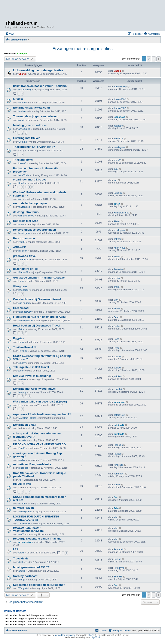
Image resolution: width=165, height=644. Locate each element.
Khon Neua (120, 248)
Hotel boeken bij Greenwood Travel (37, 326)
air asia (18, 99)
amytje (22, 571)
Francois (118, 445)
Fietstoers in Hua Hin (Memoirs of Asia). (40, 317)
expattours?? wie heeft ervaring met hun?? (42, 414)
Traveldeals (21, 558)
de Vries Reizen (23, 508)
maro (21, 224)
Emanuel (118, 549)
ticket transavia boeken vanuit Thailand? (40, 86)
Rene (116, 348)
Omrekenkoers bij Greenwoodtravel (37, 299)
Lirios (21, 281)
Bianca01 (23, 272)
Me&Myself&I (25, 511)
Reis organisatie (24, 238)
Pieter (117, 221)
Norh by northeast (25, 576)
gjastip (22, 120)
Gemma (23, 142)
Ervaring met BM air (26, 138)
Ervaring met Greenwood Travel (34, 389)
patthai (117, 239)
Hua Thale (24, 175)
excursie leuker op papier (30, 203)
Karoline (23, 183)
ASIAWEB (20, 247)
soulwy (22, 363)
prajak (117, 278)
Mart (116, 300)
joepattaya (119, 117)
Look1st (118, 389)
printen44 (119, 425)
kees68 (22, 163)
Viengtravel (21, 286)
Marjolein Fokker (27, 418)
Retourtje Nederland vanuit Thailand (37, 539)
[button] (159, 59)
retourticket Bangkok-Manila (32, 464)
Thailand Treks (23, 160)
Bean (116, 317)
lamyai (117, 484)
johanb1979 (25, 259)
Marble (22, 111)
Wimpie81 (24, 588)
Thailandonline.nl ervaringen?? (34, 147)
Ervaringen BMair (25, 425)
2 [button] (149, 59)
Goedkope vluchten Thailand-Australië (39, 278)
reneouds (23, 468)
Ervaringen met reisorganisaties (82, 49)
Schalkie (118, 193)
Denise (117, 559)
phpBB (91, 635)
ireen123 (118, 139)
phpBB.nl (95, 637)
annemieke (24, 129)
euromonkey (25, 89)
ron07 (21, 534)
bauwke (22, 440)
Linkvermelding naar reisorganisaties (38, 70)
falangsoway (25, 312)
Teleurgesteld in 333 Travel (31, 367)
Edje (116, 508)
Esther (117, 309)
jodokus (118, 376)
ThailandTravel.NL (25, 347)
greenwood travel (25, 256)
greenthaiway (26, 542)
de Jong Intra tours (26, 212)
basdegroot (120, 147)
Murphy (22, 392)
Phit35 (22, 242)
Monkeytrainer (26, 321)
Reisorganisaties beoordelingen (34, 230)
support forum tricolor (65, 635)
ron (115, 180)
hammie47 (119, 474)
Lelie (21, 405)
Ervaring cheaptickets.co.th (31, 108)
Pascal (117, 454)
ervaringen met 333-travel (30, 180)
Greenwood (21, 308)
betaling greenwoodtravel (30, 125)
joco (21, 371)
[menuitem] (10, 34)
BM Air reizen (22, 484)
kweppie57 (24, 290)
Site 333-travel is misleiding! (32, 376)
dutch (117, 204)
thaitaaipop (24, 207)
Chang (22, 74)
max (116, 169)
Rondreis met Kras (26, 221)
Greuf (21, 553)
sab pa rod (24, 303)
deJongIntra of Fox (26, 269)
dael (21, 562)
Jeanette (118, 126)
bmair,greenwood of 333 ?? (31, 567)
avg (20, 199)
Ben (116, 497)
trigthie (22, 460)
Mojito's (22, 379)
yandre (22, 103)
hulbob (22, 504)
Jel (20, 480)
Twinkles (23, 351)
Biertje (22, 580)
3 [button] (154, 59)
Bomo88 (118, 577)
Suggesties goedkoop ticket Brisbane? (39, 585)
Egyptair (19, 338)
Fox (16, 549)
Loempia (22, 54)
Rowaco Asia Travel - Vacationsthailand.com (28, 529)
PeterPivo (119, 568)
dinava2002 (120, 99)
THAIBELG (24, 523)
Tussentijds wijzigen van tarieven (35, 116)
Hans (21, 342)
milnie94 (23, 251)
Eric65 (22, 448)
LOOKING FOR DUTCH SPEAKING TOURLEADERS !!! (36, 518)
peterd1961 (120, 415)
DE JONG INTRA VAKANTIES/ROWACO (39, 444)
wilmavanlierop (26, 216)
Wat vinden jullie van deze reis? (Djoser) (40, 402)
